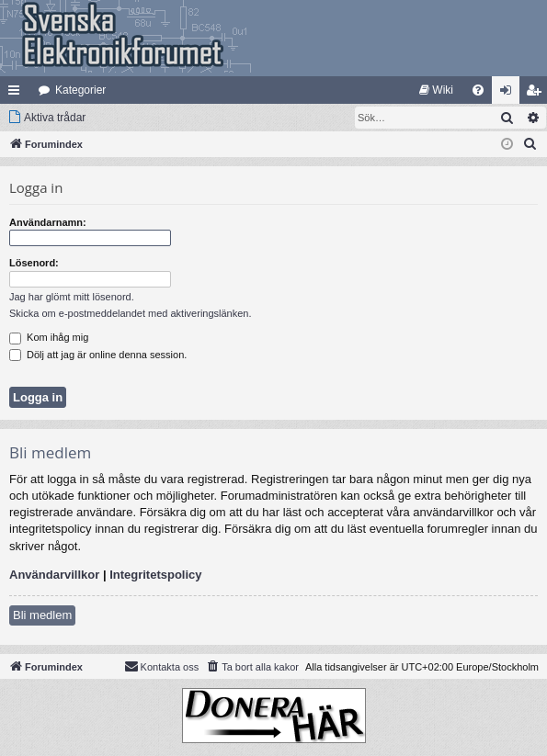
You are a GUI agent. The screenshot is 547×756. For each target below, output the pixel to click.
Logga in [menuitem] (510, 94)
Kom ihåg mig (49, 337)
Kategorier (80, 90)
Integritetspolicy (155, 575)
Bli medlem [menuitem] (537, 94)
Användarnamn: (48, 222)
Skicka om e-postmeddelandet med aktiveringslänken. (131, 313)
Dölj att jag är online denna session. (98, 355)
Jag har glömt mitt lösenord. (72, 297)
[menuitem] (436, 90)
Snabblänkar (17, 94)
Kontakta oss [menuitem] (162, 666)
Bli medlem (42, 615)
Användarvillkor (54, 575)
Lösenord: (34, 263)
